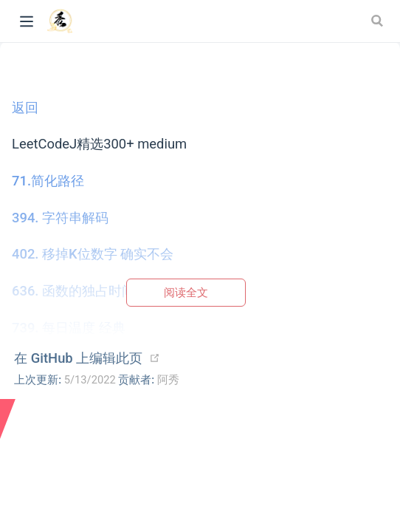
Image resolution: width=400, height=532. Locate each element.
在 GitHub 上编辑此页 (78, 358)
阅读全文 (186, 292)
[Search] (379, 21)
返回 (25, 108)
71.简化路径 (48, 181)
